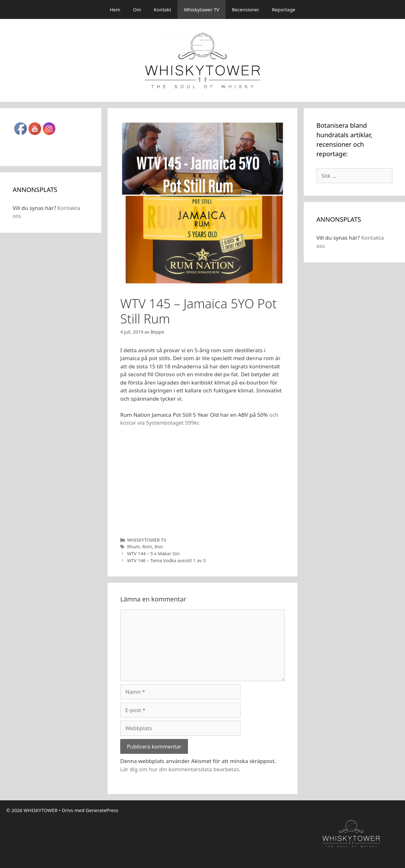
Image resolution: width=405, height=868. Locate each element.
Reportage (284, 9)
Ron (159, 547)
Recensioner (246, 9)
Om (137, 9)
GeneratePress (102, 810)
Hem (115, 9)
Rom (147, 547)
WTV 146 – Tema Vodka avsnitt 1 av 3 (166, 560)
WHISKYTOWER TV (147, 540)
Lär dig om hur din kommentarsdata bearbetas (180, 769)
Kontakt (162, 9)
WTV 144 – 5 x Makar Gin (154, 554)
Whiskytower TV (202, 9)
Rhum (134, 547)
